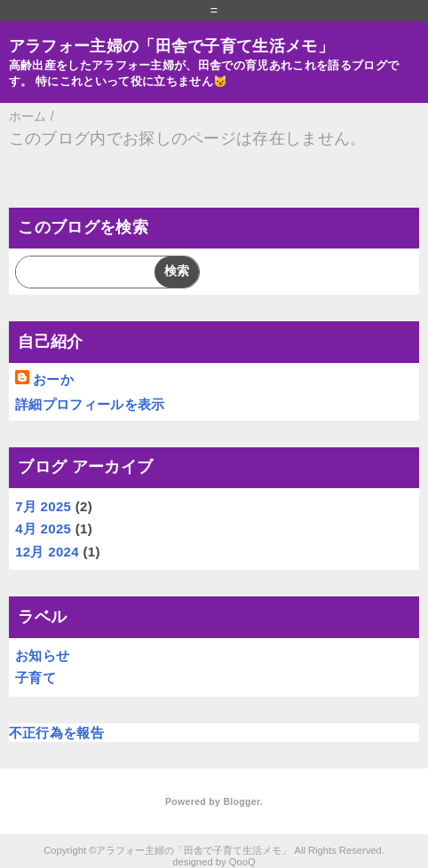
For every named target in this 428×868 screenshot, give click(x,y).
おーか (53, 379)
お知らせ (42, 655)
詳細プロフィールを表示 (90, 404)
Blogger (241, 801)
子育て (36, 678)
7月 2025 (43, 506)
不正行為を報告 (56, 733)
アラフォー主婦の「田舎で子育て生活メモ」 (171, 46)
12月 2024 (47, 552)
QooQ (242, 862)
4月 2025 (43, 529)
